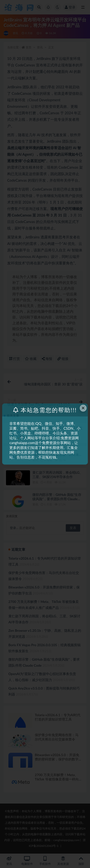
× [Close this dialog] (83, 408)
